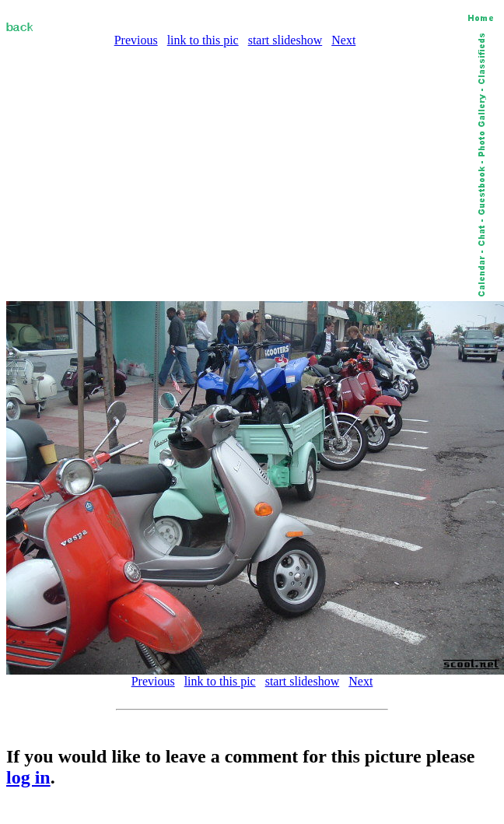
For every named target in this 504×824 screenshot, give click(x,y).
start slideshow (285, 40)
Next (343, 40)
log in (28, 777)
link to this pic (203, 40)
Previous (136, 40)
